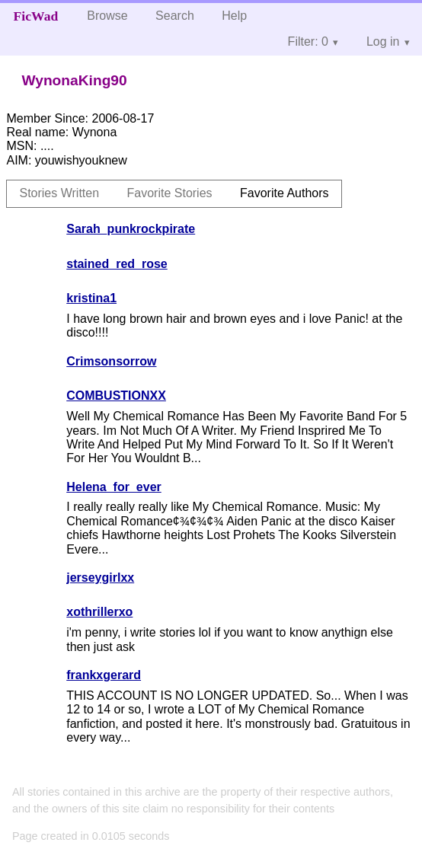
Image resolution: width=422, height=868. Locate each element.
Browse (107, 16)
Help (234, 16)
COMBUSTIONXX (116, 396)
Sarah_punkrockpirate (131, 229)
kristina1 (91, 298)
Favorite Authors (285, 193)
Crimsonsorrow (111, 361)
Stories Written (59, 193)
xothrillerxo (99, 612)
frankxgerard (104, 675)
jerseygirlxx (100, 578)
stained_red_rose (117, 264)
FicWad (36, 16)
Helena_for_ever (114, 487)
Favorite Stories (170, 193)
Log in (383, 41)
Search (175, 16)
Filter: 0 (308, 41)
